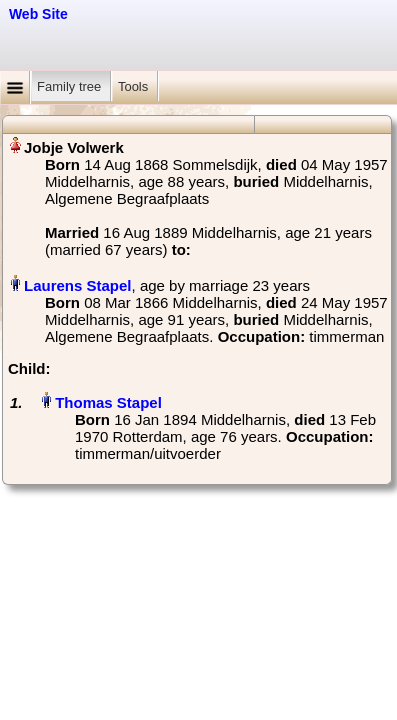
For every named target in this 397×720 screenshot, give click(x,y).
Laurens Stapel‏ (78, 285)
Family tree (71, 86)
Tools (135, 86)
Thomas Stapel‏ (108, 402)
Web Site (38, 14)
